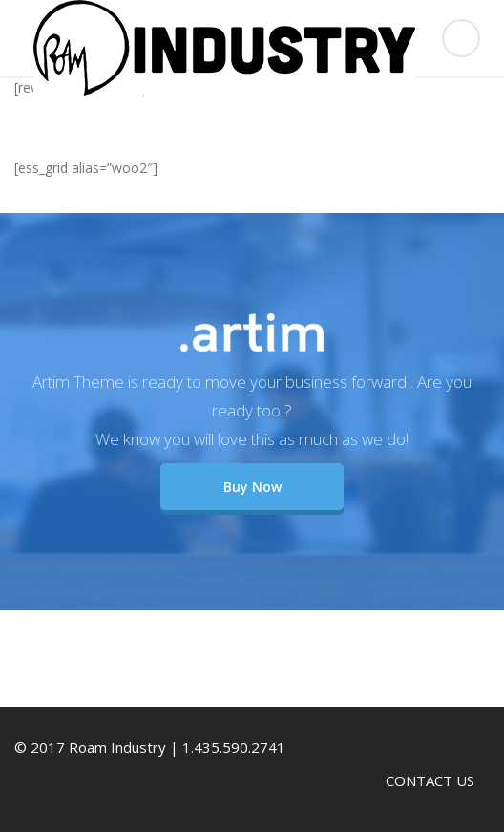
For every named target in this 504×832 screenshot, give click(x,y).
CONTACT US (430, 780)
